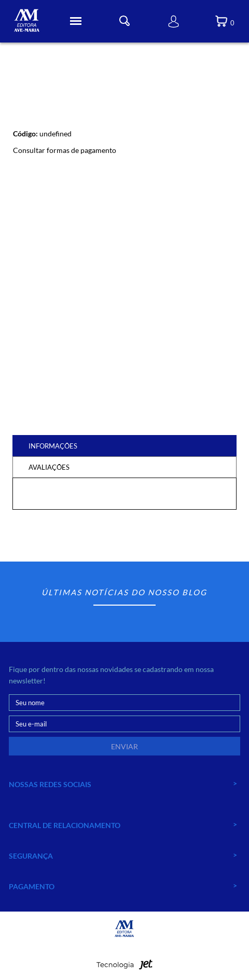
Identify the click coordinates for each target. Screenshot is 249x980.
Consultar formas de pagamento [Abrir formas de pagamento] (65, 150)
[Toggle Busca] (124, 21)
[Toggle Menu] (76, 21)
